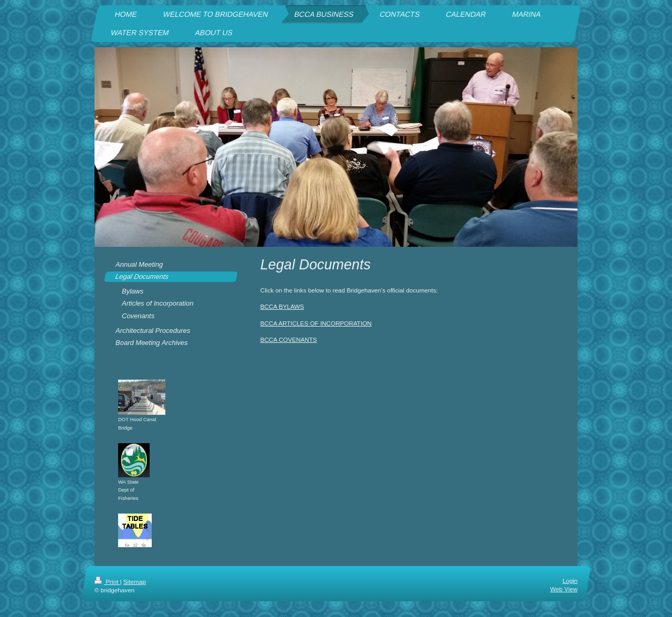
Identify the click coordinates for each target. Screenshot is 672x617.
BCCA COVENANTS (289, 339)
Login (570, 581)
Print (107, 582)
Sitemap (135, 582)
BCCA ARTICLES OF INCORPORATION (316, 323)
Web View (564, 589)
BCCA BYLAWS (282, 306)
